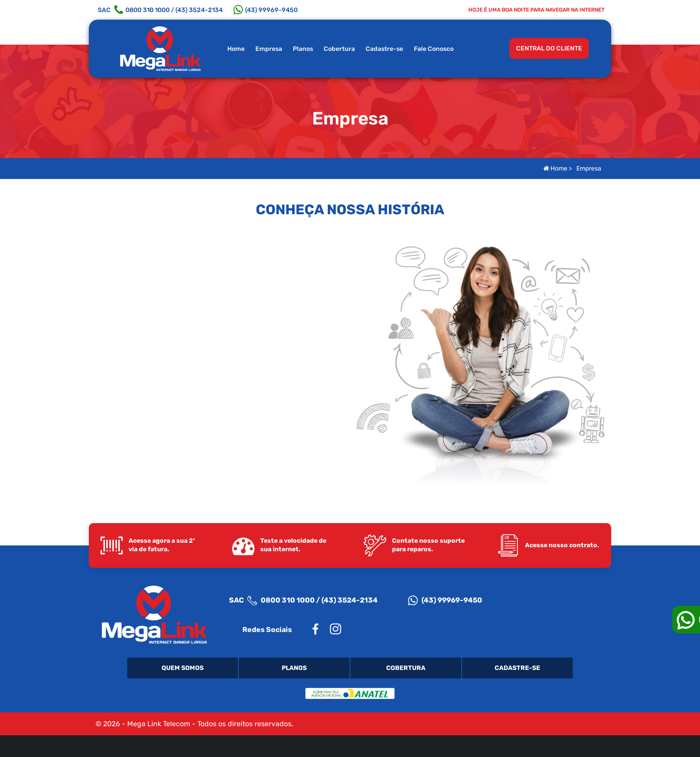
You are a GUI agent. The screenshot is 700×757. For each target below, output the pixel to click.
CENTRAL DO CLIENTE (549, 48)
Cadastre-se (384, 49)
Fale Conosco (434, 49)
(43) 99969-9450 (445, 600)
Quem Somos (183, 668)
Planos (303, 49)
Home (236, 49)
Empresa (269, 49)
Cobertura (339, 49)
